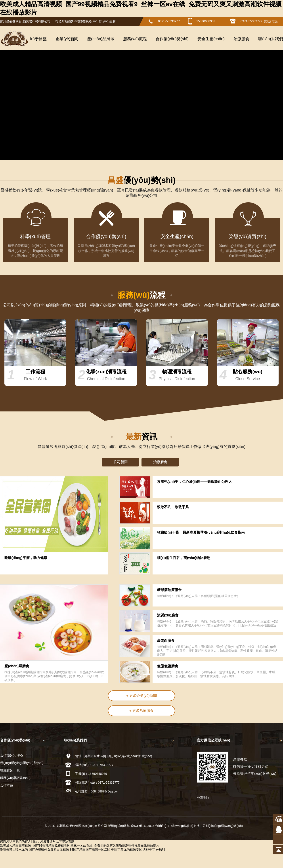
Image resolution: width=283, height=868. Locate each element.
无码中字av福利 (154, 849)
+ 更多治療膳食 (141, 711)
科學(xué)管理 (35, 240)
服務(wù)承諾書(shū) (15, 778)
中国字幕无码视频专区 (127, 849)
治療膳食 (241, 39)
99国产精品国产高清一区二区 (90, 849)
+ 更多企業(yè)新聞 (141, 696)
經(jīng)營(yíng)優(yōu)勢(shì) (22, 763)
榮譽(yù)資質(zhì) (248, 240)
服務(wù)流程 (135, 39)
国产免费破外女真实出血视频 (49, 849)
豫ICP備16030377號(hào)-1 (150, 826)
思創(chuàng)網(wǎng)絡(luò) (223, 826)
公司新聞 (120, 462)
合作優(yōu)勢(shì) (172, 39)
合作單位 (7, 785)
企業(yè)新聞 (67, 39)
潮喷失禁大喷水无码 (14, 849)
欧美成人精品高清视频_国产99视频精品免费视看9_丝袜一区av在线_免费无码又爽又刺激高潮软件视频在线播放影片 (80, 845)
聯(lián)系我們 (271, 39)
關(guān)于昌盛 (33, 39)
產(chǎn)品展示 (101, 39)
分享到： (203, 798)
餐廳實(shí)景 (10, 770)
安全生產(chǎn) (211, 39)
